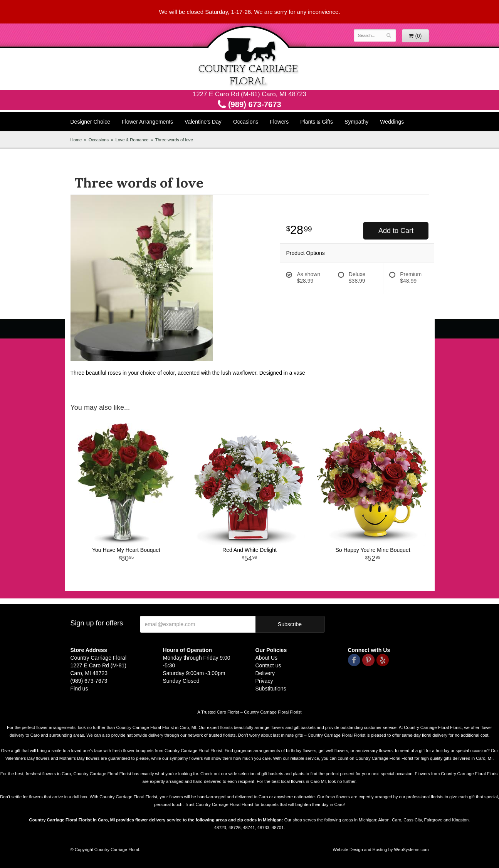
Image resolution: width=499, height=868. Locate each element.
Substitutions (271, 689)
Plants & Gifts (317, 122)
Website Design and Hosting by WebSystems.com (381, 850)
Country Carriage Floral (250, 57)
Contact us (268, 665)
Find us (79, 689)
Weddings (392, 122)
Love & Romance (132, 140)
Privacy (264, 681)
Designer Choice (91, 122)
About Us (267, 658)
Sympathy (356, 122)
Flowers (279, 122)
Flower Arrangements (147, 122)
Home (76, 140)
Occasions (246, 122)
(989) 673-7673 (249, 104)
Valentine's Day (203, 122)
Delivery (265, 673)
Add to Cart (396, 231)
